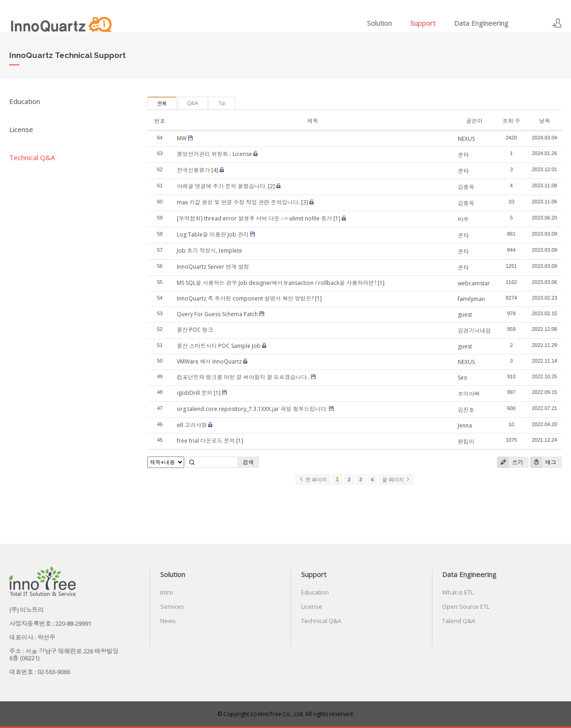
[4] (215, 170)
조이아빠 (469, 394)
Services (172, 607)
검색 (248, 462)
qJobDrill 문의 (195, 393)
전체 (162, 104)
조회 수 (511, 121)
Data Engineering (481, 23)
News (168, 621)
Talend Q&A (459, 621)
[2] (271, 186)
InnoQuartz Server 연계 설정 (213, 267)
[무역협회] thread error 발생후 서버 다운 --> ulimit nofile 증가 (254, 218)
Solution (379, 23)
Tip (222, 103)
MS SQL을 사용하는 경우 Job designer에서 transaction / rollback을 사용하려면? (277, 283)
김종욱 (466, 187)
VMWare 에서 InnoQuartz (209, 361)
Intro (167, 592)
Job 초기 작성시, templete (210, 251)
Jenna (465, 425)
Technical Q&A (32, 157)
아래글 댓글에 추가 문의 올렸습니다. (222, 186)
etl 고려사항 (192, 425)
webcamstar (474, 283)
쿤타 (463, 155)
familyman (471, 299)
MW (182, 138)
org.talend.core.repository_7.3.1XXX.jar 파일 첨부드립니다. (252, 409)
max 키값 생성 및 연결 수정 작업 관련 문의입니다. (238, 202)
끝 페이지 (396, 480)
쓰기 (510, 462)
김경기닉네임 (474, 331)
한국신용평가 (193, 170)
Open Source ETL (466, 607)
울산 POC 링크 (195, 330)
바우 (463, 219)
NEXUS (466, 139)
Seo (463, 378)
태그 (543, 462)
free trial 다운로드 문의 (206, 441)
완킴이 (466, 442)
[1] (337, 218)
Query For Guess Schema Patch (217, 314)
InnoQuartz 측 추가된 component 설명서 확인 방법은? (245, 298)
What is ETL (458, 592)
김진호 (466, 410)
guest (465, 315)
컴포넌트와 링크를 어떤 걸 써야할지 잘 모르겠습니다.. (243, 377)
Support (423, 23)
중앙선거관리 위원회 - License (214, 154)
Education (25, 101)
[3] (305, 202)
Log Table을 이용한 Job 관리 (213, 234)
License (21, 129)
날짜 (544, 121)
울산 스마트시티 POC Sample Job (219, 346)
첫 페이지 (313, 480)
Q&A (193, 103)
